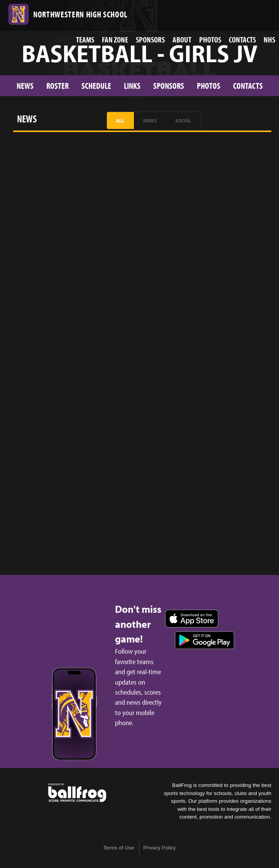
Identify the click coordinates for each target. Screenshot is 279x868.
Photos (210, 39)
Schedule (96, 86)
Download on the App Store (192, 619)
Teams (85, 39)
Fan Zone (115, 39)
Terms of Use (118, 848)
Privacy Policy (160, 848)
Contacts (242, 39)
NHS (269, 39)
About (182, 39)
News (25, 86)
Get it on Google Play (205, 640)
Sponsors (150, 39)
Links (132, 86)
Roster (57, 86)
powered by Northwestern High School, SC (77, 793)
